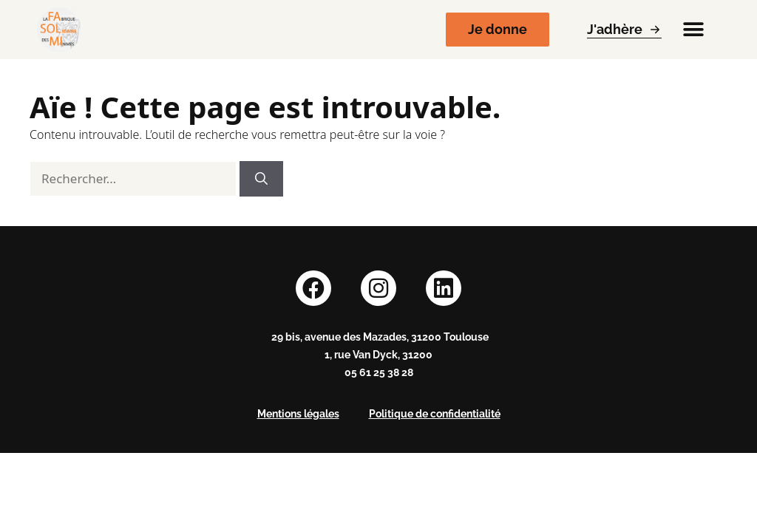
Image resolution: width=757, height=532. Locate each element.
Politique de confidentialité (435, 414)
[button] (693, 30)
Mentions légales (298, 414)
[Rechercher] (261, 179)
